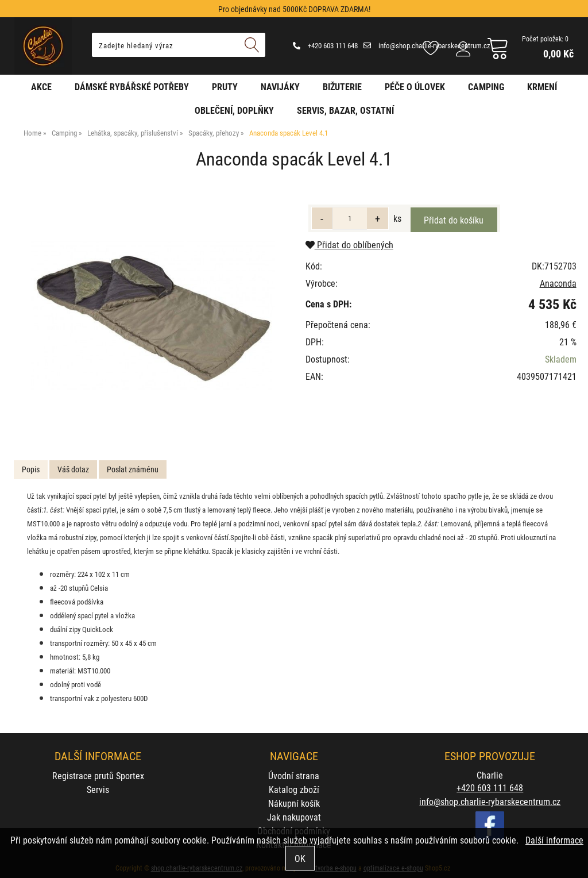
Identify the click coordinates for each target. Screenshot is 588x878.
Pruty (225, 86)
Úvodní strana (294, 775)
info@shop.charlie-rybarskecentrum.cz (427, 45)
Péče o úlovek (415, 86)
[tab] (31, 470)
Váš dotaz (73, 469)
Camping (486, 86)
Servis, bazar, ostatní (345, 110)
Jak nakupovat (294, 817)
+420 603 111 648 (325, 45)
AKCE (41, 86)
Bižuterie (342, 86)
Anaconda (558, 283)
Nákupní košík (294, 803)
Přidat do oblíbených (349, 244)
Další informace (554, 840)
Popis (31, 469)
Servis (98, 789)
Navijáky (280, 86)
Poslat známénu (133, 469)
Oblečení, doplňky (234, 110)
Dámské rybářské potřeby (132, 86)
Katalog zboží (294, 789)
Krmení (542, 86)
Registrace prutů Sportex (98, 775)
